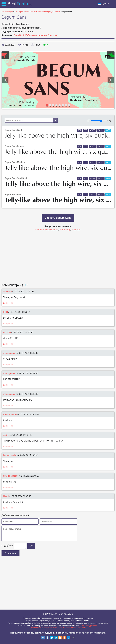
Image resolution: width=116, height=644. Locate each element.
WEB (108, 130)
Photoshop (65, 230)
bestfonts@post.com (89, 625)
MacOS (48, 230)
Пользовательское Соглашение (43, 628)
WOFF (92, 130)
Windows (39, 230)
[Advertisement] (58, 256)
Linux (56, 230)
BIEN (5, 312)
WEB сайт (77, 230)
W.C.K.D (7, 333)
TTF (80, 130)
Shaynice (7, 292)
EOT (86, 130)
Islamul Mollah (10, 455)
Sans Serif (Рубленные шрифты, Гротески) (36, 35)
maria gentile (9, 353)
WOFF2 (101, 130)
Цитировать (8, 303)
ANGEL (6, 435)
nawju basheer (10, 476)
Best (20, 4)
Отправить (10, 553)
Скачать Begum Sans (58, 218)
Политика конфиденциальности (72, 628)
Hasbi (6, 496)
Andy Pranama (10, 415)
